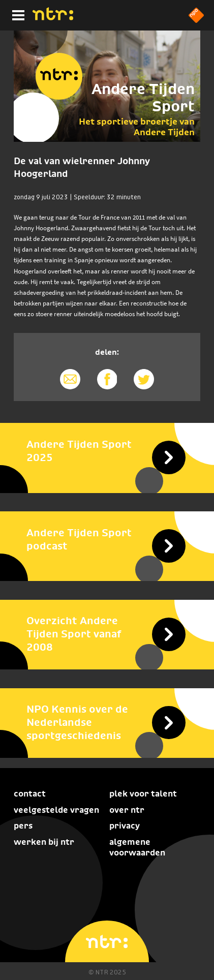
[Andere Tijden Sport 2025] (107, 450)
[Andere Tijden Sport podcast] (107, 539)
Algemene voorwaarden (137, 847)
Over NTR (127, 810)
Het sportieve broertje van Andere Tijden (137, 127)
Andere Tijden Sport (143, 98)
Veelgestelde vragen (56, 810)
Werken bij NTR (44, 842)
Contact (30, 794)
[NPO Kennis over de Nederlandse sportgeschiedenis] (107, 722)
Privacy (125, 826)
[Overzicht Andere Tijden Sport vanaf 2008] (107, 634)
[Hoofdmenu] (16, 14)
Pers (23, 826)
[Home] (53, 17)
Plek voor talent (143, 794)
